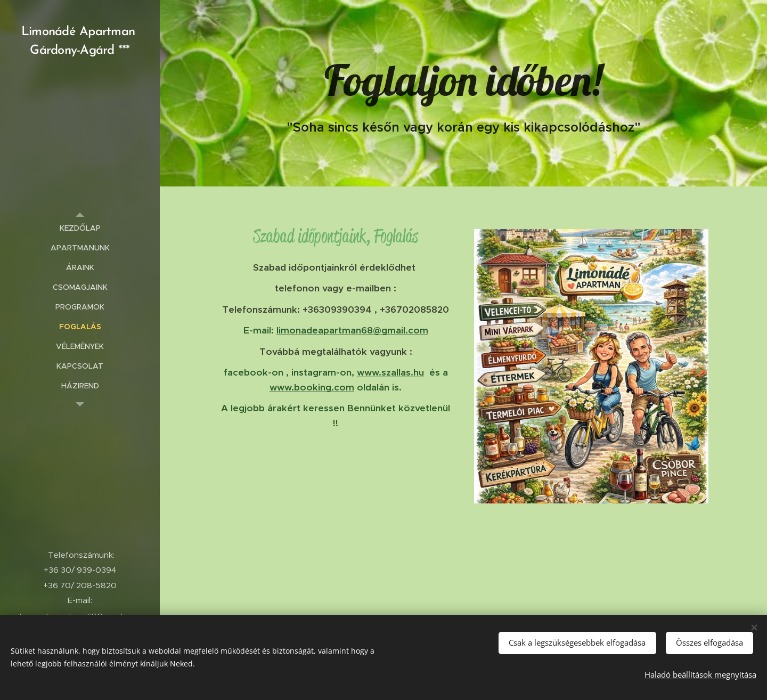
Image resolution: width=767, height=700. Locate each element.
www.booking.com (312, 387)
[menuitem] (80, 228)
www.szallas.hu (390, 372)
